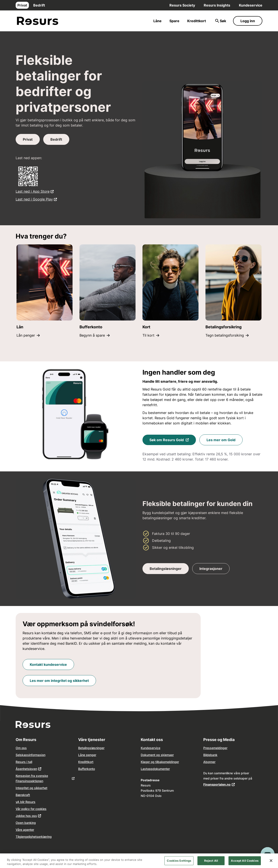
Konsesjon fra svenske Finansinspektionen (32, 778)
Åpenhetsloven (26, 769)
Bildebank (210, 755)
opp (150, 769)
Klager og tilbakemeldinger (160, 762)
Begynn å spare (95, 335)
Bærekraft (23, 795)
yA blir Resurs (26, 802)
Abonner (209, 762)
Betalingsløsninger (91, 748)
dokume (158, 769)
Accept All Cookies (245, 863)
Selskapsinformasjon (31, 755)
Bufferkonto (87, 769)
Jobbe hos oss (26, 816)
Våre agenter (25, 830)
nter (167, 769)
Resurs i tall (24, 762)
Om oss (21, 748)
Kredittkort (197, 21)
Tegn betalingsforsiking (227, 335)
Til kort (151, 335)
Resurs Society (182, 5)
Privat (22, 5)
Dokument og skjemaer (157, 755)
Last (144, 769)
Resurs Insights (217, 5)
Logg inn (248, 21)
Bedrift (39, 5)
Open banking (26, 823)
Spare (174, 21)
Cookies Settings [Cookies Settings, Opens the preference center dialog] (179, 863)
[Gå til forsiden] (38, 21)
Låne (157, 21)
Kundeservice (251, 5)
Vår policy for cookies (31, 809)
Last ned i (35, 191)
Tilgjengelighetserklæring (34, 837)
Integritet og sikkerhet (31, 788)
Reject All (211, 863)
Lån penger (28, 335)
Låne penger (87, 755)
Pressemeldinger (215, 748)
